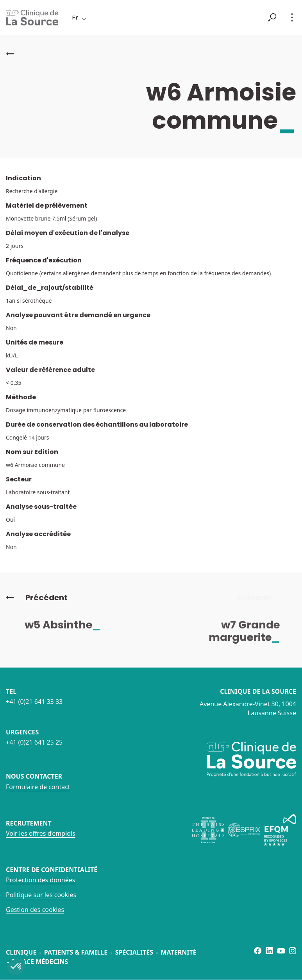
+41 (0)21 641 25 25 (34, 742)
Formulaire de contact (38, 787)
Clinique (21, 952)
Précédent (37, 598)
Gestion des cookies (35, 910)
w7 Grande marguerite (250, 631)
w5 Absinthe (68, 625)
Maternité (178, 952)
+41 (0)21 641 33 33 (34, 702)
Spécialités (134, 952)
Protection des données (40, 880)
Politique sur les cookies (41, 895)
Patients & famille (76, 952)
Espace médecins (40, 962)
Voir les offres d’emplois (41, 833)
